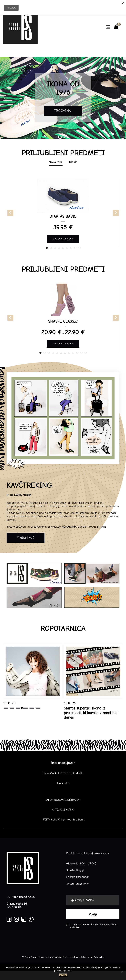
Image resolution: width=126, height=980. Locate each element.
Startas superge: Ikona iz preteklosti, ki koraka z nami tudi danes (91, 722)
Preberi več (26, 547)
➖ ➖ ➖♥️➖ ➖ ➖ (22, 718)
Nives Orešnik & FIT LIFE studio (63, 783)
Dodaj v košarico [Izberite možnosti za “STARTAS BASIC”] (63, 241)
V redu (63, 975)
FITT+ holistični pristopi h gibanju (63, 829)
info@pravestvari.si (98, 863)
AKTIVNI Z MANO (63, 819)
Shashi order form (78, 893)
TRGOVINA (63, 111)
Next (122, 98)
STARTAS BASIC (63, 219)
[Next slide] (116, 215)
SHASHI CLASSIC (63, 328)
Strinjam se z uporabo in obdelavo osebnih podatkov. (92, 935)
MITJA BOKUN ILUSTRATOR (63, 809)
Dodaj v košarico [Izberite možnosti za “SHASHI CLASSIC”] (63, 351)
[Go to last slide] (10, 215)
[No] (122, 972)
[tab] (47, 252)
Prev (4, 98)
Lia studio (63, 793)
